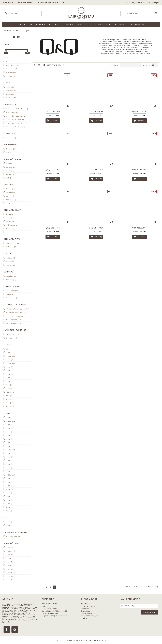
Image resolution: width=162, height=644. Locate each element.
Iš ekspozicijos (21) (12, 536)
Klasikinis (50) (10, 91)
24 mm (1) (8, 432)
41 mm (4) (8, 482)
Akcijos (83, 24)
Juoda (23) (9, 171)
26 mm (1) (8, 435)
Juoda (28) (9, 218)
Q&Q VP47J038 (96, 111)
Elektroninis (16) (11, 243)
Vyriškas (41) (10, 76)
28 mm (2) (8, 439)
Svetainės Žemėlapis (89, 616)
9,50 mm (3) (9, 406)
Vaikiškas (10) (10, 72)
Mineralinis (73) (11, 261)
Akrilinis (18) (10, 258)
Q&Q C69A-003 (96, 170)
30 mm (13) (9, 446)
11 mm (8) (8, 360)
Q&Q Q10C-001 (53, 111)
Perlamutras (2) (11, 225)
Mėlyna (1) (9, 174)
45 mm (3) (8, 496)
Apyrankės (121, 24)
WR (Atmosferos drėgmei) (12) (16, 309)
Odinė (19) (9, 196)
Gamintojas (18, 31)
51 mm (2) (8, 507)
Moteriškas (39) (11, 65)
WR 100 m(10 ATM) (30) (13, 316)
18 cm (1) (8, 547)
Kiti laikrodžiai (101, 24)
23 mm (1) (8, 428)
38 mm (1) (8, 522)
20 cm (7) (8, 562)
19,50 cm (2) (9, 558)
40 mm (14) (9, 478)
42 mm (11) (9, 486)
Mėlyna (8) (9, 221)
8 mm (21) (8, 396)
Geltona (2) (9, 167)
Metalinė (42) (10, 192)
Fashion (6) (9, 87)
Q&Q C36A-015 (53, 228)
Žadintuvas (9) (10, 338)
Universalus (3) (11, 69)
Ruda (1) (8, 178)
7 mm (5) (8, 388)
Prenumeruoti (149, 612)
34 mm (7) (8, 460)
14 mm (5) (8, 374)
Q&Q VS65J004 (96, 228)
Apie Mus (85, 604)
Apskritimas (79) (11, 291)
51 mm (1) (8, 525)
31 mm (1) (8, 453)
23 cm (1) (8, 580)
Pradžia (8, 31)
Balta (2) (8, 163)
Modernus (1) (10, 94)
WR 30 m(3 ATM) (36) (13, 320)
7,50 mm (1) (9, 392)
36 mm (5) (8, 468)
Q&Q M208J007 (139, 228)
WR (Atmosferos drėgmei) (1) (16, 312)
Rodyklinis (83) (10, 247)
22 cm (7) (8, 576)
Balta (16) (8, 214)
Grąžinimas (86, 611)
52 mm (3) (8, 511)
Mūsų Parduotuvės (89, 606)
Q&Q (28, 31)
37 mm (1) (8, 471)
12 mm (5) (8, 367)
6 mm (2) (8, 385)
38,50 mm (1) (10, 475)
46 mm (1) (8, 500)
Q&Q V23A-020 (139, 111)
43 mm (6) (8, 489)
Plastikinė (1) (10, 200)
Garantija (85, 609)
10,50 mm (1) (10, 356)
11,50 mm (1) (10, 363)
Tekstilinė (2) (10, 203)
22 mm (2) (8, 425)
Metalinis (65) (10, 276)
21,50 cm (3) (9, 572)
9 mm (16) (8, 403)
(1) (6, 62)
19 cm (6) (8, 555)
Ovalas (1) (9, 294)
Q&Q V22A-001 (139, 170)
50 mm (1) (8, 504)
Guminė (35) (9, 189)
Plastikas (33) (10, 280)
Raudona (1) (9, 229)
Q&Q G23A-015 (53, 170)
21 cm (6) (8, 569)
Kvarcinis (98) (10, 149)
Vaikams (69, 24)
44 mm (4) (8, 493)
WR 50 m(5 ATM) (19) (13, 323)
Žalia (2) (8, 232)
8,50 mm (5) (9, 399)
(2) (6, 349)
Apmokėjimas (87, 613)
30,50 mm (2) (10, 450)
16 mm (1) (8, 381)
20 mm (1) (8, 417)
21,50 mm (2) (10, 421)
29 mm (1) (8, 442)
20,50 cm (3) (9, 565)
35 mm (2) (8, 464)
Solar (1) (8, 152)
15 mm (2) (8, 378)
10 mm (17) (9, 352)
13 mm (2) (8, 370)
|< (35, 587)
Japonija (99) (10, 138)
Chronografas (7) (11, 334)
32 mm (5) (8, 457)
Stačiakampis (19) (11, 298)
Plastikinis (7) (10, 265)
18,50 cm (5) (9, 551)
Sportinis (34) (10, 98)
